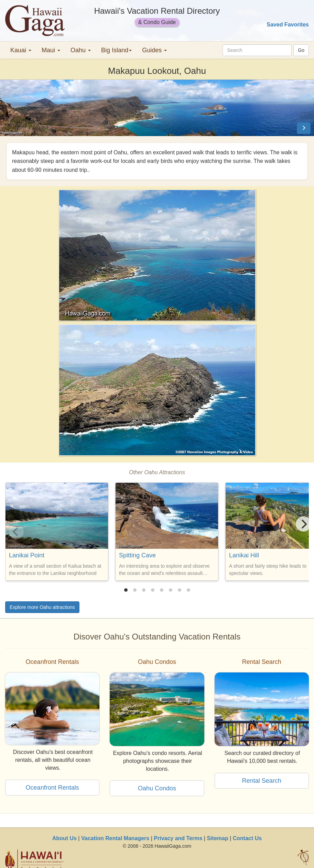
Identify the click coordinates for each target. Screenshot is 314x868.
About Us (64, 838)
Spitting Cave (137, 555)
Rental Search (262, 781)
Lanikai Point (27, 555)
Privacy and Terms (178, 838)
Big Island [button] (116, 50)
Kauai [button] (21, 50)
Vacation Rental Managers (115, 838)
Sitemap (217, 838)
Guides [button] (154, 50)
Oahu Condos (157, 788)
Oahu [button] (81, 50)
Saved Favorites (288, 25)
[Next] (303, 524)
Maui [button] (51, 50)
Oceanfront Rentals (52, 788)
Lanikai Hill (244, 555)
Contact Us (247, 838)
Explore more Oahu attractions (42, 607)
